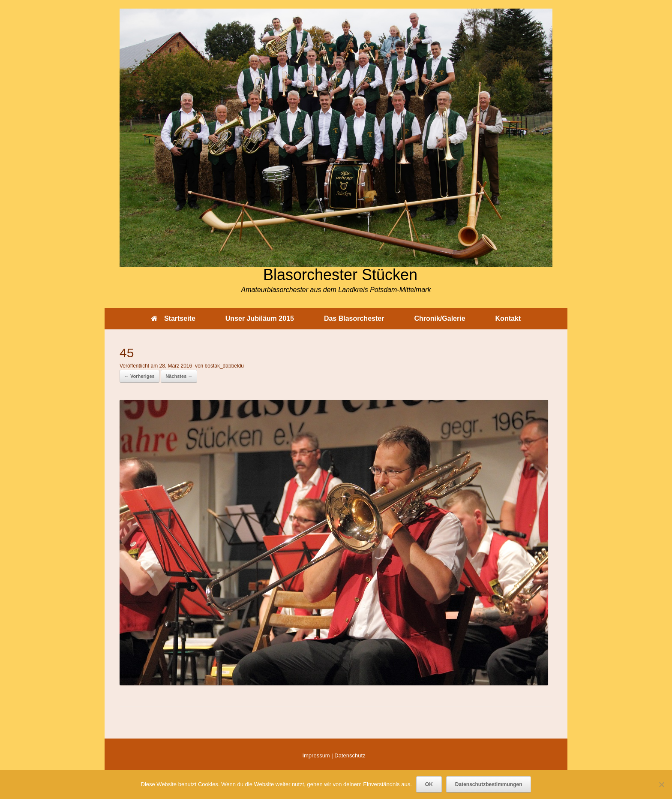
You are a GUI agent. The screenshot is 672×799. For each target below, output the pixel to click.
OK (429, 784)
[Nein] (661, 784)
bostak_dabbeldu (224, 366)
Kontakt (508, 318)
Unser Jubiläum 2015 (260, 318)
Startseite (173, 318)
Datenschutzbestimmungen (489, 784)
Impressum (316, 755)
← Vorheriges (139, 376)
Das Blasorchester (354, 318)
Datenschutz (350, 755)
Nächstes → (179, 376)
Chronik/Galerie (439, 318)
